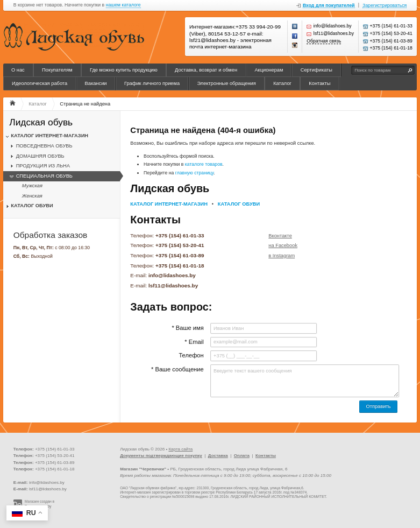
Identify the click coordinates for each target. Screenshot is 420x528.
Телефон (191, 355)
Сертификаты (316, 70)
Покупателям (57, 70)
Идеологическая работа (40, 83)
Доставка (218, 456)
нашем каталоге (123, 5)
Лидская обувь (41, 122)
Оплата (242, 456)
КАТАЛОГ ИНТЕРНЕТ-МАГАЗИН (49, 136)
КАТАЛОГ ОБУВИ (32, 206)
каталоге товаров (204, 164)
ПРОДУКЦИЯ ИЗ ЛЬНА (43, 166)
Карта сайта (180, 449)
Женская (32, 196)
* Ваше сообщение (177, 369)
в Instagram (282, 256)
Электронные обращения (226, 83)
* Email (194, 342)
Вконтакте (280, 236)
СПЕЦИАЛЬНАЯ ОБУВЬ (44, 176)
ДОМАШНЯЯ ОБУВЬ (40, 156)
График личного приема (152, 83)
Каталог (282, 83)
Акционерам (269, 70)
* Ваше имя (187, 328)
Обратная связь (324, 41)
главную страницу (195, 173)
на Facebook (283, 245)
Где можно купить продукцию (124, 70)
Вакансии (96, 83)
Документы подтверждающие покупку (161, 456)
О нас (18, 70)
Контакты (319, 83)
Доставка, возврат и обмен (206, 70)
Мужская (32, 186)
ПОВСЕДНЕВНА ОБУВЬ (44, 146)
